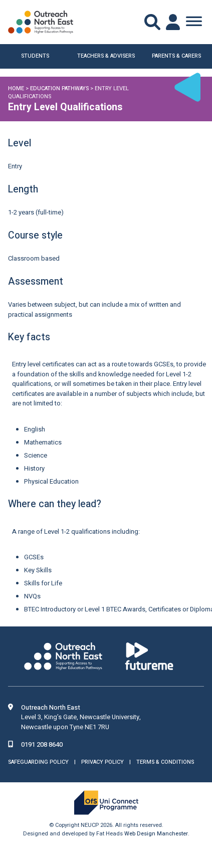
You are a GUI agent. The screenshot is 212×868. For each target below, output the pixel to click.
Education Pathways (59, 88)
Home (16, 88)
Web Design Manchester (156, 834)
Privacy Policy (102, 762)
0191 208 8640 (42, 744)
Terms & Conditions (165, 762)
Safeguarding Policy (38, 762)
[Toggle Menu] (194, 22)
